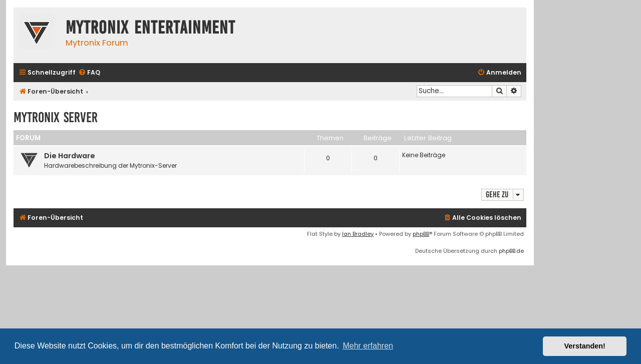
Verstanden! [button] (585, 346)
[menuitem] (89, 73)
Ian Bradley (358, 234)
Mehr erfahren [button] (368, 346)
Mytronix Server (56, 117)
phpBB (421, 234)
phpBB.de (511, 251)
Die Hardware (70, 156)
